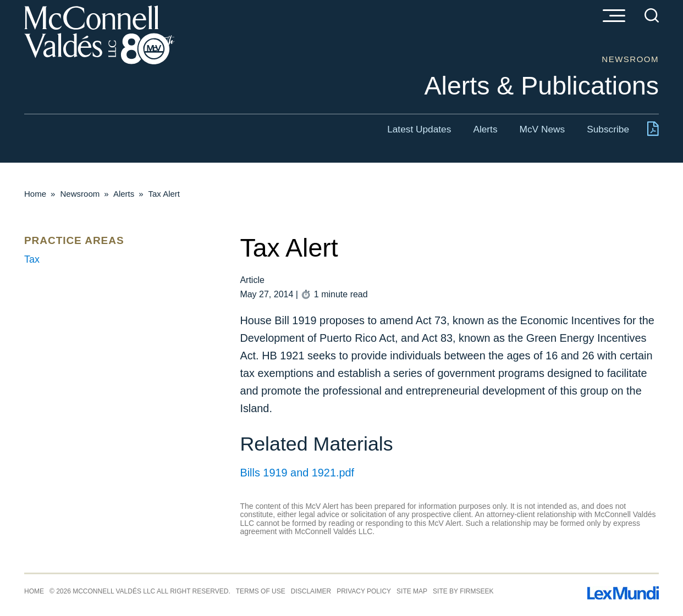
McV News (542, 129)
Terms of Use (261, 591)
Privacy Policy (364, 591)
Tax (32, 259)
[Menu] (614, 16)
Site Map (412, 591)
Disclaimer (311, 591)
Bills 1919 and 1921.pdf (297, 473)
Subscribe (608, 129)
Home (35, 194)
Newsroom (80, 194)
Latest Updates (419, 129)
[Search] (652, 15)
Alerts (485, 129)
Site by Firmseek (463, 591)
